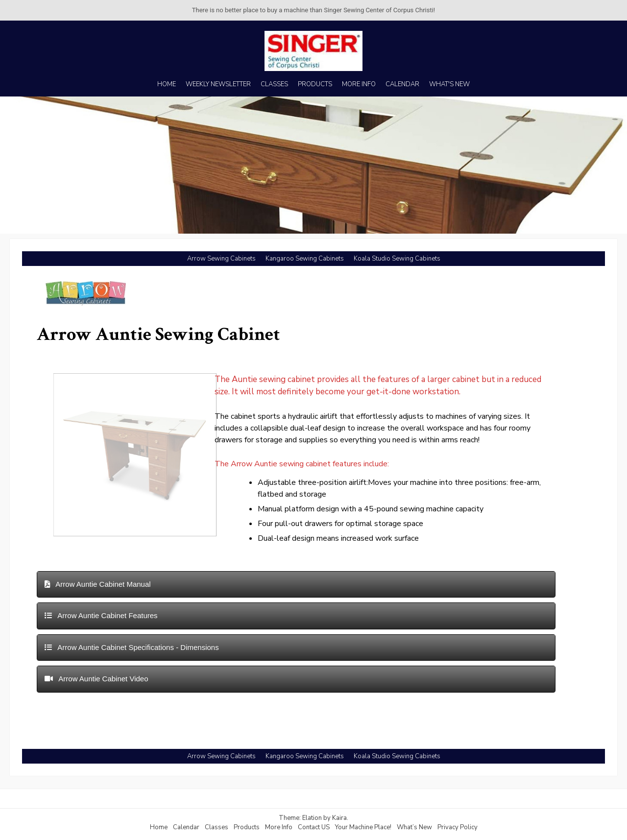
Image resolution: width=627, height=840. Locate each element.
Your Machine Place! (363, 827)
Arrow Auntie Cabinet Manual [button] (98, 584)
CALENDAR (402, 84)
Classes (217, 827)
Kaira (339, 818)
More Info (279, 827)
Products (247, 827)
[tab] (296, 585)
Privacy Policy (458, 827)
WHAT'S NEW (449, 84)
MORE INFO (359, 84)
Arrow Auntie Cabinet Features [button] (101, 615)
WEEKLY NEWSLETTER (218, 84)
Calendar (186, 827)
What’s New (414, 827)
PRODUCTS (315, 84)
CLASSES (274, 84)
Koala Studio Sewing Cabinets (397, 259)
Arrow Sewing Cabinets (221, 259)
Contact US (314, 827)
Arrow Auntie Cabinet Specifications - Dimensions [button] (132, 647)
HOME (167, 84)
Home (159, 827)
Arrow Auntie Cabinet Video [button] (96, 679)
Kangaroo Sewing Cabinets (305, 259)
